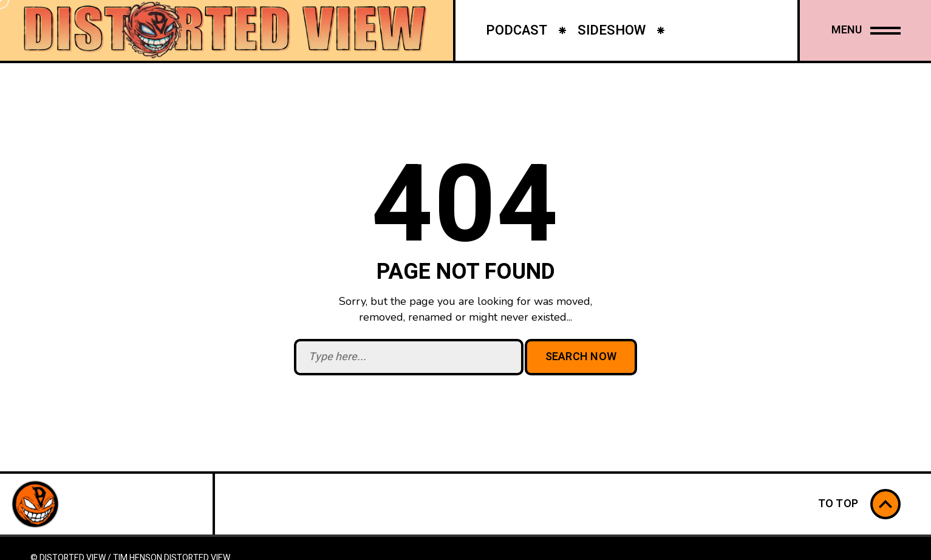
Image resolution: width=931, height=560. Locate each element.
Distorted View (197, 553)
